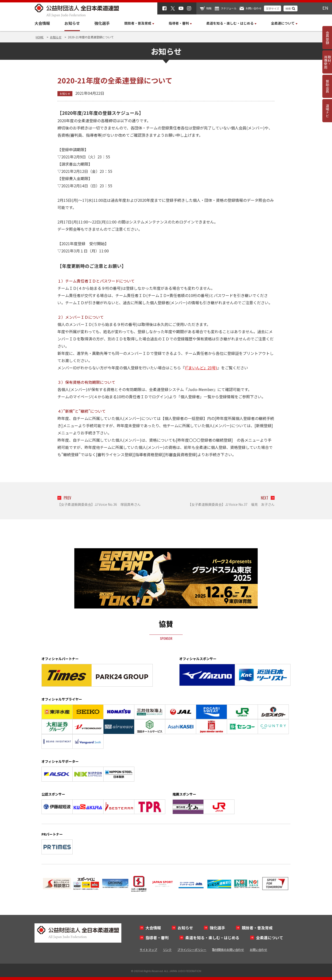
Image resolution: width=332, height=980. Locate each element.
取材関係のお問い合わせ (228, 950)
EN (325, 8)
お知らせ (72, 23)
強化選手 (102, 23)
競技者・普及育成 (257, 928)
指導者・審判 (157, 938)
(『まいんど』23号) (201, 368)
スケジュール (229, 8)
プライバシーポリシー (192, 950)
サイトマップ (148, 950)
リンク (167, 950)
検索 (288, 8)
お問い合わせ (254, 8)
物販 (209, 8)
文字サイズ (273, 8)
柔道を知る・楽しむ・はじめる (212, 938)
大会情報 (42, 23)
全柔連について (270, 938)
